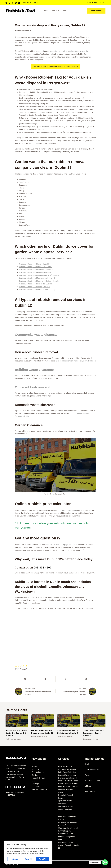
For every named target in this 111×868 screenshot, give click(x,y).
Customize (14, 859)
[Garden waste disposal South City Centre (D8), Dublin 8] (17, 721)
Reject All (28, 859)
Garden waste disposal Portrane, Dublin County (37, 290)
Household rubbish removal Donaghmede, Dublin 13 (67, 837)
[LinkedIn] (86, 679)
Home (45, 11)
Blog (34, 781)
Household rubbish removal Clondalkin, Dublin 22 (68, 845)
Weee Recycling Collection (68, 786)
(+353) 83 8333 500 (92, 780)
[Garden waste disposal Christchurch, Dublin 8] (68, 721)
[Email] (9, 3)
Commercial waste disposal (36, 335)
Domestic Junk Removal (68, 778)
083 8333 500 (47, 127)
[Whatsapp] (105, 862)
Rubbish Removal (39, 778)
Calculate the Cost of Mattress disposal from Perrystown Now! (55, 66)
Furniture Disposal (65, 767)
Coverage (36, 784)
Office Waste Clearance (67, 769)
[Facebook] (13, 3)
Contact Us (36, 786)
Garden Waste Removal (67, 775)
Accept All (42, 859)
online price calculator (68, 510)
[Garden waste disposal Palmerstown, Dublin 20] (43, 721)
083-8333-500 (99, 3)
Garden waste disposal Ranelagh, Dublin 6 (35, 264)
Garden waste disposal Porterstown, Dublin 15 (37, 278)
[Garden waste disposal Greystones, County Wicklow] (94, 721)
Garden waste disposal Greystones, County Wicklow (93, 733)
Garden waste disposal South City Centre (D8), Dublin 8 (16, 733)
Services (35, 775)
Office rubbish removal (33, 387)
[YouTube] (6, 3)
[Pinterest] (66, 679)
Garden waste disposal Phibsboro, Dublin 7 (36, 267)
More (67, 11)
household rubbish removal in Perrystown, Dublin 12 (76, 361)
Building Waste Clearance (68, 781)
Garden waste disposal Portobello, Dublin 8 (36, 284)
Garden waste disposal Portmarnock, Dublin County (39, 281)
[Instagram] (16, 3)
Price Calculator (96, 11)
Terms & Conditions (39, 789)
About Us (55, 11)
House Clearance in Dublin (68, 784)
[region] (28, 852)
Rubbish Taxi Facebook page (57, 545)
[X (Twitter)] (19, 3)
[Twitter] (24, 787)
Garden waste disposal (23, 31)
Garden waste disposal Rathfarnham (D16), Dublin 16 (40, 275)
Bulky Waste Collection (67, 772)
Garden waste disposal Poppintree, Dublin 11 (36, 272)
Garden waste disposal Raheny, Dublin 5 (34, 287)
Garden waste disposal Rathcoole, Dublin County (38, 270)
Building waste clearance (34, 370)
